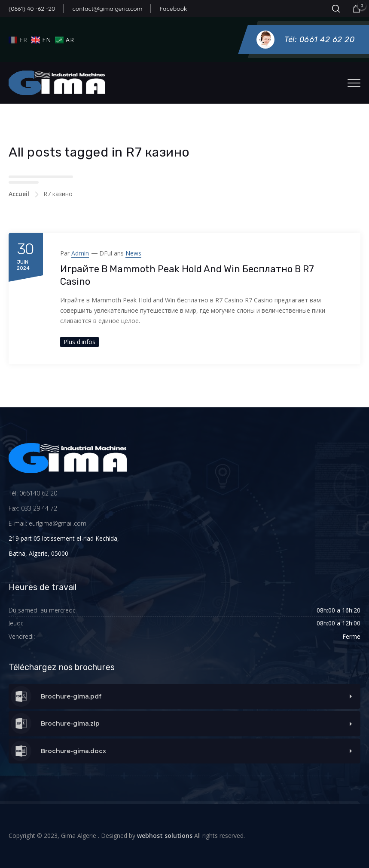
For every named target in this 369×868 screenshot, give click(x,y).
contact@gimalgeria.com (107, 9)
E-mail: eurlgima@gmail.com (47, 523)
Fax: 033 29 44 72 (33, 508)
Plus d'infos (79, 342)
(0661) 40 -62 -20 (32, 9)
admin (80, 253)
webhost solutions (165, 836)
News (133, 253)
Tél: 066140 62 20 (33, 493)
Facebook (173, 9)
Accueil (19, 194)
